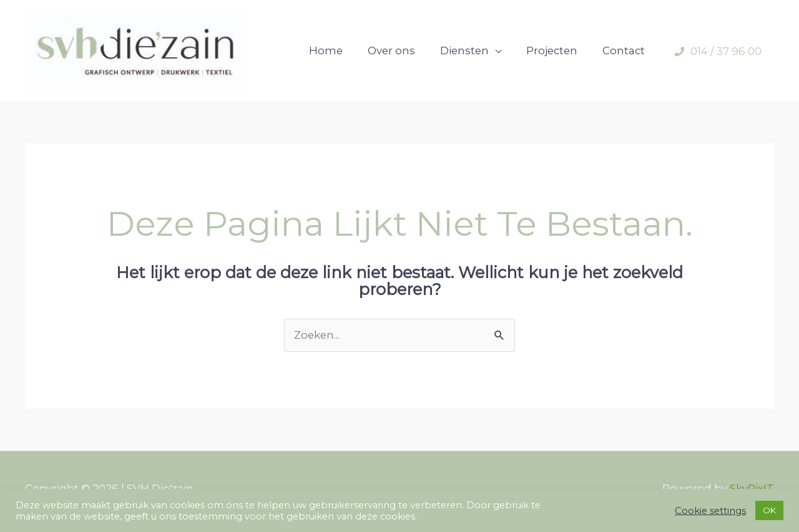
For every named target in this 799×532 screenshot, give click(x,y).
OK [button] (769, 510)
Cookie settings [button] (710, 511)
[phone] (718, 54)
